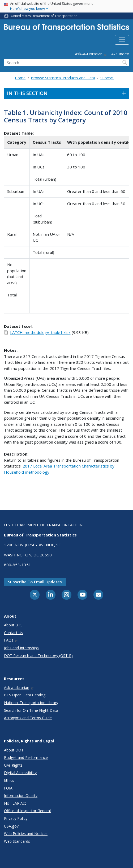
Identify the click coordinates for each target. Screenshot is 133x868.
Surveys (107, 78)
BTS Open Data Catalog (25, 695)
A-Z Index (120, 54)
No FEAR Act (15, 803)
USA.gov (11, 826)
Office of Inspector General (27, 811)
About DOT (14, 750)
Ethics (9, 780)
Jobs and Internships (21, 648)
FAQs (11, 640)
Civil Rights (13, 765)
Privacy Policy (16, 818)
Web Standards (17, 841)
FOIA (8, 788)
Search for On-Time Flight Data (31, 710)
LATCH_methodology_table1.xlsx (40, 332)
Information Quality (21, 795)
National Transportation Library (31, 703)
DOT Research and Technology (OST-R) (38, 656)
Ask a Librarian (19, 687)
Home (20, 78)
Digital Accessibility (20, 773)
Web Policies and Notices (26, 834)
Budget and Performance (26, 757)
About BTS (13, 625)
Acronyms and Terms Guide (28, 718)
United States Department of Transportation (44, 16)
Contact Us (14, 633)
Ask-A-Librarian (91, 54)
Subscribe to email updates (35, 582)
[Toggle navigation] (122, 40)
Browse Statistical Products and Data (63, 78)
